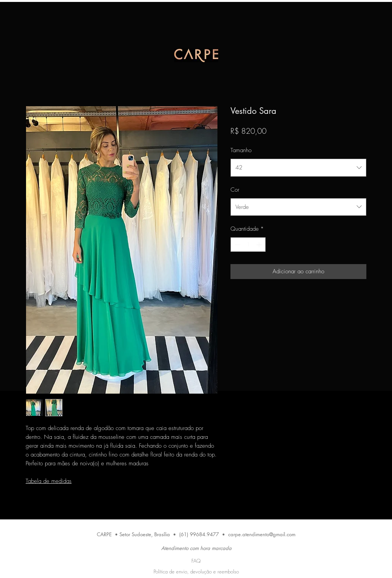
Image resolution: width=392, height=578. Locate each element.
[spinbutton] (248, 245)
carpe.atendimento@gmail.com (262, 534)
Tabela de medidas (49, 481)
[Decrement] (237, 245)
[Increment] (260, 245)
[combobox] (298, 167)
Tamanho (241, 150)
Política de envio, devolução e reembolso (196, 571)
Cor (235, 190)
